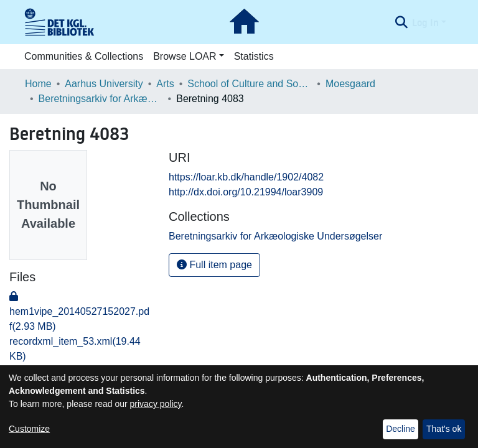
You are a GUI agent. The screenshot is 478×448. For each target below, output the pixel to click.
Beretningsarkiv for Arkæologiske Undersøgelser (101, 99)
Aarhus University (104, 84)
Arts (165, 84)
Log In (425, 22)
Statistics (254, 56)
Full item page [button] (214, 265)
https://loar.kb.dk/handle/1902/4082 (246, 177)
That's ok (444, 429)
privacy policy (156, 404)
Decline (401, 429)
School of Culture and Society (250, 84)
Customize (29, 429)
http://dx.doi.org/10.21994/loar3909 (246, 192)
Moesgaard (350, 84)
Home (38, 84)
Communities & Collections (84, 56)
